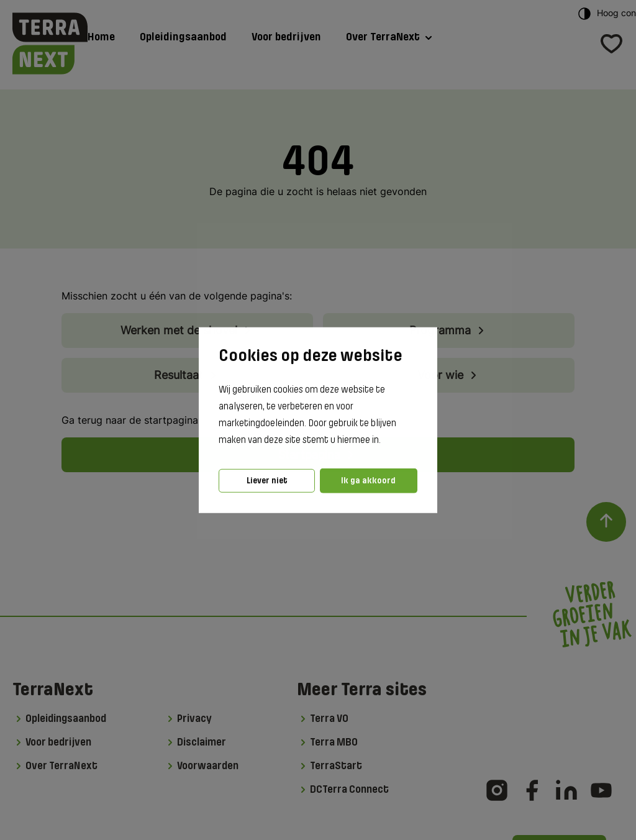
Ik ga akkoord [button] (368, 481)
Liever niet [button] (267, 481)
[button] (384, 441)
